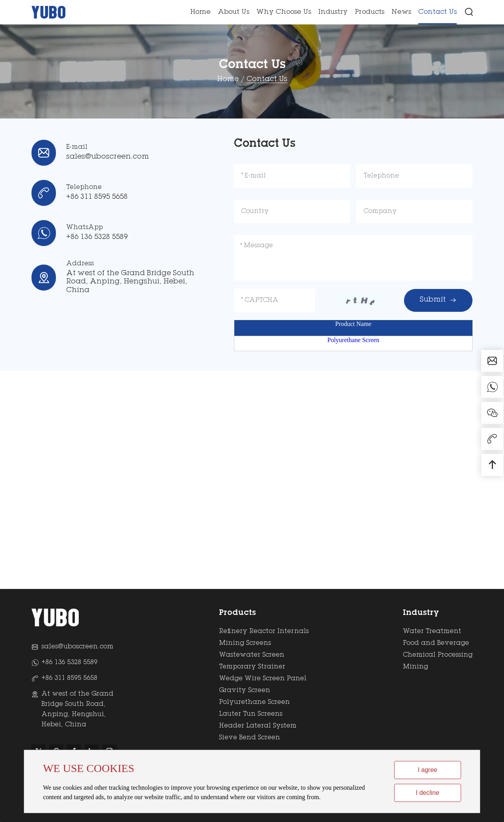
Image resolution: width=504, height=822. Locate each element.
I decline (428, 793)
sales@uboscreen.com (107, 157)
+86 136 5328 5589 (97, 237)
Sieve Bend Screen (249, 738)
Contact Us (437, 12)
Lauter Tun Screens (251, 714)
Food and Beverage (436, 643)
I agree (428, 770)
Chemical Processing (438, 655)
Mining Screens (245, 643)
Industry (333, 12)
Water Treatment (432, 631)
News (401, 12)
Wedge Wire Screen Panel (263, 679)
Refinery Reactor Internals (264, 631)
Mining (415, 667)
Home (200, 12)
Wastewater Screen (252, 655)
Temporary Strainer (252, 667)
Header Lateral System (258, 726)
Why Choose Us (284, 12)
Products (370, 12)
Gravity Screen (245, 691)
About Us (233, 12)
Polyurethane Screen (353, 340)
